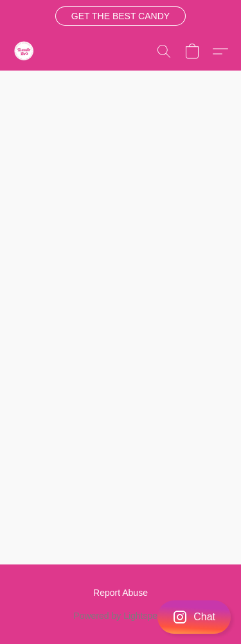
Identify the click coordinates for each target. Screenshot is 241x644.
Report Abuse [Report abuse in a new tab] (121, 593)
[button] (120, 16)
